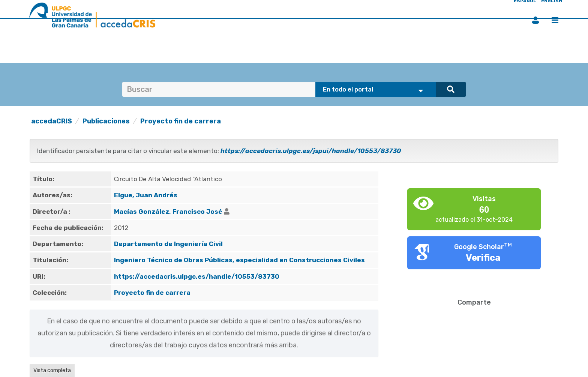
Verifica (483, 258)
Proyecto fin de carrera (181, 121)
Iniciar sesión (535, 20)
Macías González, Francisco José (168, 212)
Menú (555, 20)
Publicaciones (106, 121)
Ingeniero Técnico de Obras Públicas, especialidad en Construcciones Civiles (239, 260)
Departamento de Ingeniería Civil (168, 244)
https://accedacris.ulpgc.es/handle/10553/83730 (197, 276)
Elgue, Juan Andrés (146, 195)
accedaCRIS (52, 121)
